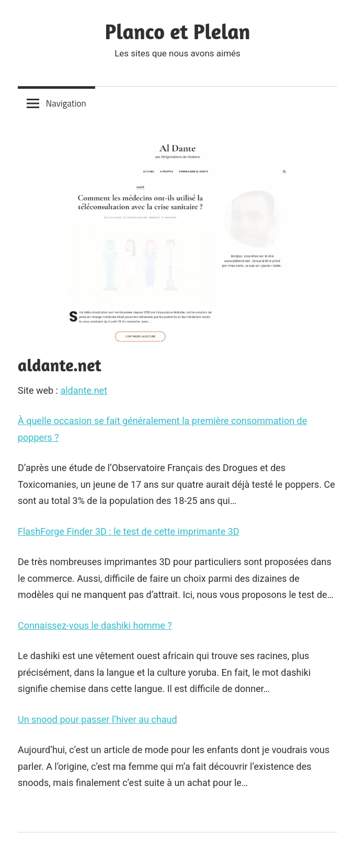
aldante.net (84, 390)
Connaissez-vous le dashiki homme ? (95, 625)
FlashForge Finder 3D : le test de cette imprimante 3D (129, 531)
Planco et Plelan (178, 31)
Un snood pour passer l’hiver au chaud (98, 719)
